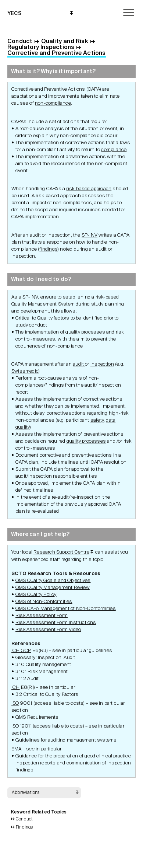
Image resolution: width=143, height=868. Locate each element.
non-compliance (53, 103)
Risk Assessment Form (42, 616)
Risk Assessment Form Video (48, 630)
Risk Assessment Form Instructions (56, 623)
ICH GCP (21, 651)
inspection (102, 364)
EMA (17, 749)
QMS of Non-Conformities (44, 602)
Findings (24, 827)
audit (79, 364)
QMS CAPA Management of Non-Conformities (66, 609)
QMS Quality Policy (36, 595)
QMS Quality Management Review (53, 588)
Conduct (24, 819)
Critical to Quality (34, 318)
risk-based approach (89, 189)
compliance (114, 150)
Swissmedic (25, 371)
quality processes (85, 332)
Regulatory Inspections (41, 48)
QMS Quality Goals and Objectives (53, 581)
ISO (15, 703)
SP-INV (90, 235)
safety (97, 420)
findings (49, 249)
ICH (16, 688)
